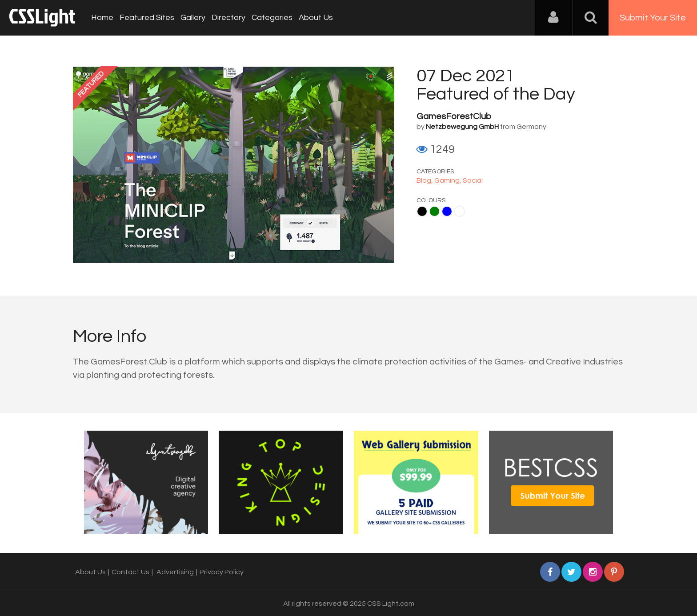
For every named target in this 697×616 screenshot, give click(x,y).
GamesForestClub (454, 116)
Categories (272, 18)
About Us (316, 18)
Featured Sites (147, 18)
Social (473, 180)
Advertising (175, 572)
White (459, 211)
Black (422, 211)
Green (435, 211)
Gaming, (449, 180)
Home (102, 18)
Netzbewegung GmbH (462, 127)
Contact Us (130, 572)
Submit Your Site (653, 18)
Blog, (425, 180)
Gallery (193, 18)
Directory (228, 18)
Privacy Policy (222, 572)
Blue (447, 211)
